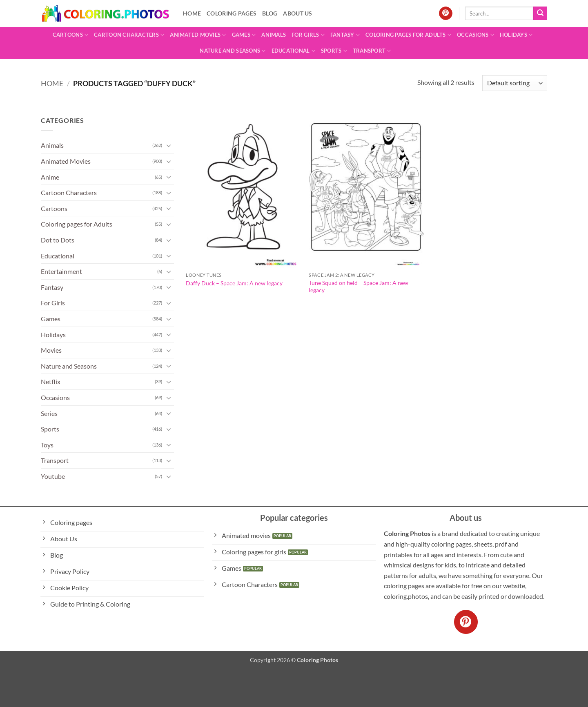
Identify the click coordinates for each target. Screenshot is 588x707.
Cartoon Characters (129, 35)
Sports (334, 51)
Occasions (476, 35)
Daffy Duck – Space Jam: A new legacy (234, 283)
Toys (47, 445)
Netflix (51, 381)
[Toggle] (169, 145)
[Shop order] (515, 83)
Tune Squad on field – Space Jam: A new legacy (359, 287)
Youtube (53, 476)
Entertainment (61, 271)
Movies (51, 350)
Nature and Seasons (233, 51)
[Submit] (540, 13)
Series (49, 413)
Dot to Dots (58, 240)
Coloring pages (232, 13)
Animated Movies (198, 35)
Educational (293, 51)
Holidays (516, 35)
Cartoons (71, 35)
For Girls (308, 35)
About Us (297, 13)
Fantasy (345, 35)
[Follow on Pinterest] (446, 13)
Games (244, 35)
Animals (274, 35)
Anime (50, 177)
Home (192, 13)
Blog (270, 13)
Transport (372, 51)
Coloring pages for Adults (408, 35)
